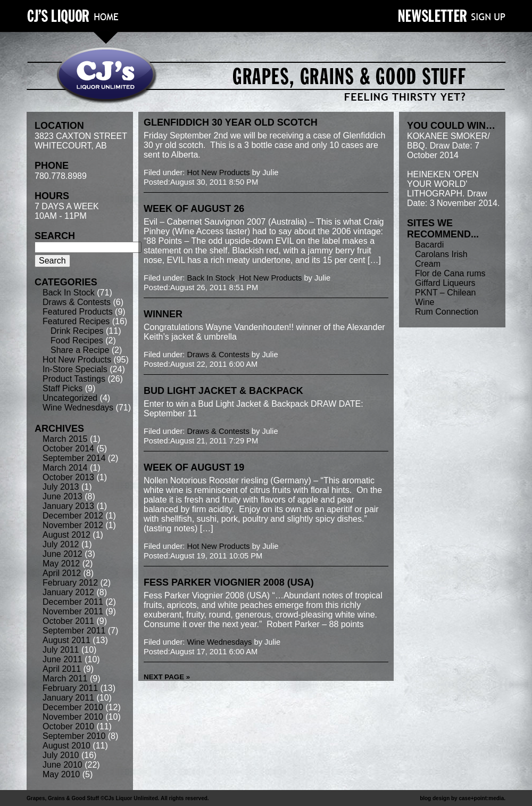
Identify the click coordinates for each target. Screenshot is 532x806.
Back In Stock (69, 293)
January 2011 (68, 698)
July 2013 (61, 487)
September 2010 (74, 736)
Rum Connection (447, 312)
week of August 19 (194, 467)
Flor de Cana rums (450, 273)
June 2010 (63, 765)
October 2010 (68, 726)
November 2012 (73, 525)
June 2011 (63, 659)
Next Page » (167, 677)
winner (163, 314)
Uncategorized (70, 398)
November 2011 (73, 611)
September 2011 (74, 631)
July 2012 (61, 544)
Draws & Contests (77, 302)
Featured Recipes (76, 321)
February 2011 (70, 688)
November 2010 (73, 717)
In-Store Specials (75, 369)
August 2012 (66, 535)
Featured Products (78, 312)
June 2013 (63, 496)
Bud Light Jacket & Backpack (223, 391)
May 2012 (61, 564)
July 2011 (61, 650)
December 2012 (73, 516)
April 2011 (62, 669)
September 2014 (74, 458)
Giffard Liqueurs (445, 283)
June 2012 (63, 554)
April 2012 (62, 573)
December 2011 (73, 602)
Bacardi (429, 245)
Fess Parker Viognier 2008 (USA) (229, 582)
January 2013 (68, 506)
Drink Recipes (77, 331)
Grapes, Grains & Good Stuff (63, 798)
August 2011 (66, 640)
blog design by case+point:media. (463, 798)
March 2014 (65, 468)
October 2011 (68, 621)
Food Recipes (77, 340)
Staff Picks (63, 388)
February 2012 (70, 583)
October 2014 (68, 449)
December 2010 (73, 707)
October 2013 (68, 477)
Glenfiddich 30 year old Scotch (231, 122)
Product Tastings (74, 379)
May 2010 (61, 774)
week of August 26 (194, 209)
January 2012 (68, 592)
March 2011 (65, 678)
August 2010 (66, 746)
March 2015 (65, 439)
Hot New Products (77, 360)
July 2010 (61, 755)
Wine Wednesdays (78, 408)
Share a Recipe (80, 350)
